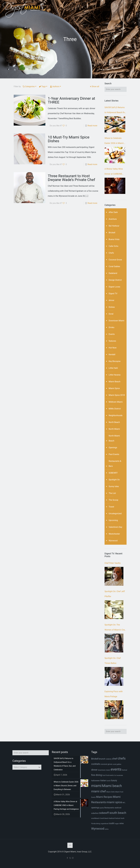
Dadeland (113, 273)
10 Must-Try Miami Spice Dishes (69, 139)
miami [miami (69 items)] (96, 786)
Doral (111, 314)
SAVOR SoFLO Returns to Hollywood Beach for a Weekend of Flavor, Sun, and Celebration (115, 111)
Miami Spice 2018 (117, 395)
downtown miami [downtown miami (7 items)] (104, 770)
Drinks (112, 327)
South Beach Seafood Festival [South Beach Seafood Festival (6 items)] (110, 818)
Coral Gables (114, 266)
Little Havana (115, 375)
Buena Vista (114, 239)
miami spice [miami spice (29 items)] (114, 802)
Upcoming (113, 520)
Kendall (112, 354)
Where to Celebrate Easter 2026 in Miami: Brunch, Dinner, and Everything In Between (114, 141)
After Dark (113, 212)
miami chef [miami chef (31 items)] (99, 791)
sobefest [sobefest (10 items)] (95, 813)
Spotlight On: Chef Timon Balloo (113, 661)
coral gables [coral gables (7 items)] (117, 764)
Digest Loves (114, 287)
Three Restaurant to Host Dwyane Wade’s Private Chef (72, 178)
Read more (92, 126)
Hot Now (113, 348)
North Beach (114, 422)
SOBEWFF (113, 473)
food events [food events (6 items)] (110, 775)
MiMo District (115, 409)
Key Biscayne (115, 361)
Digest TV (113, 294)
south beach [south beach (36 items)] (118, 813)
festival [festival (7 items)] (124, 770)
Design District (115, 280)
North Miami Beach (114, 438)
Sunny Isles (114, 486)
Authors (56, 86)
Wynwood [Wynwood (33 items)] (98, 829)
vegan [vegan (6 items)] (117, 824)
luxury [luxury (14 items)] (114, 780)
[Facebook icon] (67, 858)
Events (112, 334)
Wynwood (113, 541)
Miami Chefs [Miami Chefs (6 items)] (111, 792)
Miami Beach (115, 382)
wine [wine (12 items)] (122, 823)
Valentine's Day (115, 527)
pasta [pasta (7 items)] (102, 808)
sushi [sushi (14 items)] (112, 823)
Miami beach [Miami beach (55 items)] (112, 786)
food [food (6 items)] (104, 775)
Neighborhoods (116, 415)
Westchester (114, 534)
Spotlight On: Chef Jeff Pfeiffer (115, 594)
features (112, 341)
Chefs (111, 253)
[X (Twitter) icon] (70, 858)
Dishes (112, 307)
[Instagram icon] (73, 858)
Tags (43, 86)
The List (112, 493)
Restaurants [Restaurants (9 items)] (109, 808)
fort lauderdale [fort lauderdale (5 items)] (119, 775)
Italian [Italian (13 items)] (103, 780)
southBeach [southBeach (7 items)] (95, 818)
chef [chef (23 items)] (115, 759)
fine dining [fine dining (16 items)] (97, 775)
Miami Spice (114, 388)
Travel (111, 507)
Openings (113, 448)
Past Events (114, 454)
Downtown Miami (116, 321)
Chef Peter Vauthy (113, 563)
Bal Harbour (114, 226)
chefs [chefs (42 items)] (122, 758)
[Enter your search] (116, 89)
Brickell (112, 233)
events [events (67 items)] (116, 769)
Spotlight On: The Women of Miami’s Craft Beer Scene (115, 628)
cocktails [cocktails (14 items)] (96, 764)
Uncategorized (115, 514)
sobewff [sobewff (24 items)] (104, 813)
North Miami (114, 429)
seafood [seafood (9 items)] (118, 808)
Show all (94, 86)
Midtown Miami (116, 402)
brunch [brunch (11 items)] (102, 759)
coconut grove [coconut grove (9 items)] (106, 764)
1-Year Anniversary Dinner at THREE (72, 100)
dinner (112, 300)
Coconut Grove (115, 260)
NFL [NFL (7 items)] (124, 803)
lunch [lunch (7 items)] (109, 781)
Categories (30, 86)
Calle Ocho (114, 246)
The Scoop (113, 500)
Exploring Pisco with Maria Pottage (114, 694)
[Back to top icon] (70, 845)
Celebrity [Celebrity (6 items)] (109, 759)
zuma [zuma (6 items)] (107, 829)
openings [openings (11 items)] (95, 808)
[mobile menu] (136, 9)
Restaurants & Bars (115, 464)
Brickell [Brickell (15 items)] (95, 759)
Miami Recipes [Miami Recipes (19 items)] (104, 797)
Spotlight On (114, 480)
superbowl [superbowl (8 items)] (105, 823)
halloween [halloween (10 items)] (96, 781)
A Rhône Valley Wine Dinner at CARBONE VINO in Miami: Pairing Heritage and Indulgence (115, 172)
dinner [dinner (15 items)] (94, 770)
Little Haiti (113, 368)
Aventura (113, 219)
